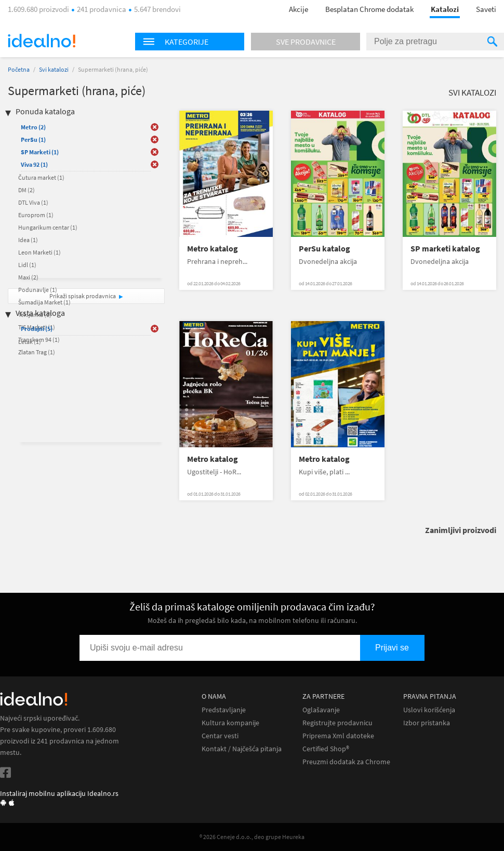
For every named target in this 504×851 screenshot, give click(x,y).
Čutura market (41, 177)
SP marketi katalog (445, 249)
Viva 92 (34, 164)
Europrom (36, 215)
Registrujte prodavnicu (337, 723)
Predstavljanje (224, 710)
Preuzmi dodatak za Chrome (346, 762)
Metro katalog (213, 249)
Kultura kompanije (230, 723)
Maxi (28, 277)
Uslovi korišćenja (429, 710)
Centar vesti (220, 736)
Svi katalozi (54, 69)
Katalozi (445, 9)
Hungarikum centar (48, 227)
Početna (19, 69)
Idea (28, 240)
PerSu (33, 139)
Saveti (486, 9)
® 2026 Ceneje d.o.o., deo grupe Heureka (252, 837)
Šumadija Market (44, 302)
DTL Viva (33, 202)
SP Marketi (40, 152)
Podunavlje (38, 290)
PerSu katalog (324, 249)
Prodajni (37, 329)
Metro (33, 127)
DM (26, 190)
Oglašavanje (321, 710)
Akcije (299, 9)
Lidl (27, 265)
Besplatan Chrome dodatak (369, 9)
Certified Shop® (326, 749)
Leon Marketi (39, 252)
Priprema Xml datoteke (338, 736)
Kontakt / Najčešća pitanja (242, 749)
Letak (30, 342)
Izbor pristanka (427, 723)
